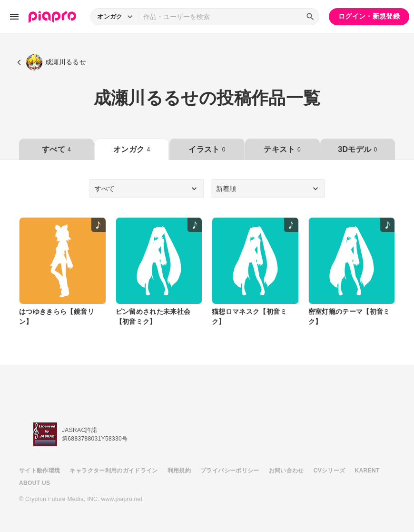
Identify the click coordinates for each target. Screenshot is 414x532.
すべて (56, 149)
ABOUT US (34, 483)
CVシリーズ (330, 471)
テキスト (282, 149)
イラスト (207, 149)
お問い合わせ (286, 471)
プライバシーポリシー (230, 471)
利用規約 (179, 471)
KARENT (367, 471)
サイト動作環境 (39, 471)
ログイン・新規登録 (369, 16)
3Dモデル (357, 149)
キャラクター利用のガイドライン (113, 471)
